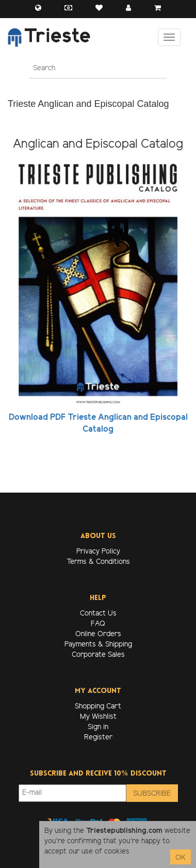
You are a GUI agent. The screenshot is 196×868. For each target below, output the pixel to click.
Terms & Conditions (98, 562)
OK (181, 858)
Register (98, 738)
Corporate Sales (98, 655)
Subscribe (152, 794)
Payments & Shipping (98, 645)
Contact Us (98, 614)
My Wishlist (98, 717)
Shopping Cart (98, 707)
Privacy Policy (98, 552)
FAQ (98, 624)
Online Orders (98, 634)
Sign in (98, 727)
